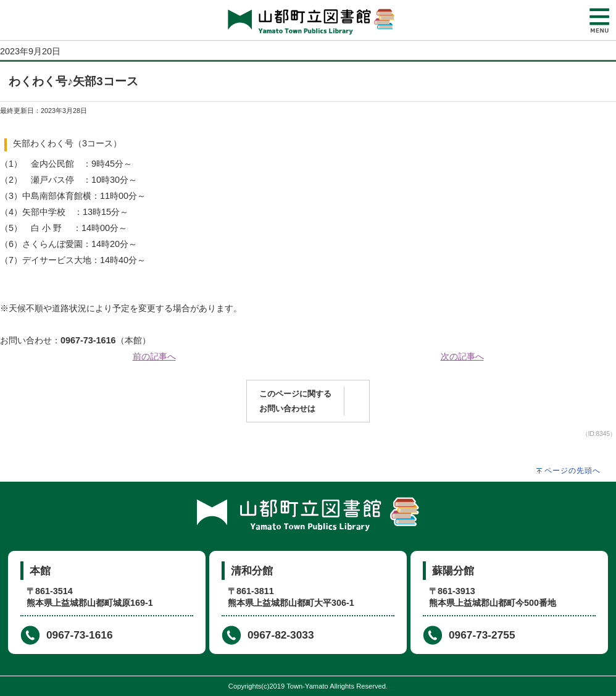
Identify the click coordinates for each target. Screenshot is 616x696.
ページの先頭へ (572, 471)
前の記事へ (154, 356)
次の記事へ (462, 356)
